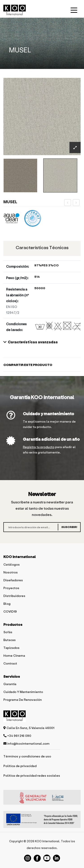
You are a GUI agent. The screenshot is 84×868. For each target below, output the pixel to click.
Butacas (10, 640)
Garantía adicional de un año (51, 439)
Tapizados (11, 648)
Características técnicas (42, 247)
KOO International (47, 841)
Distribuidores (14, 596)
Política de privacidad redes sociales (32, 775)
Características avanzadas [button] (31, 342)
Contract (10, 663)
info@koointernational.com (26, 743)
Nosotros (11, 572)
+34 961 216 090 (17, 736)
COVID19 (10, 611)
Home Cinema (14, 655)
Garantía (10, 684)
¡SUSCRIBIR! (69, 527)
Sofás (8, 632)
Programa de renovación (23, 700)
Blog (7, 604)
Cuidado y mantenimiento (48, 414)
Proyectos (11, 588)
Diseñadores (13, 580)
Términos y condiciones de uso (27, 756)
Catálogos (12, 564)
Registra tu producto (39, 447)
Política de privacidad (20, 766)
